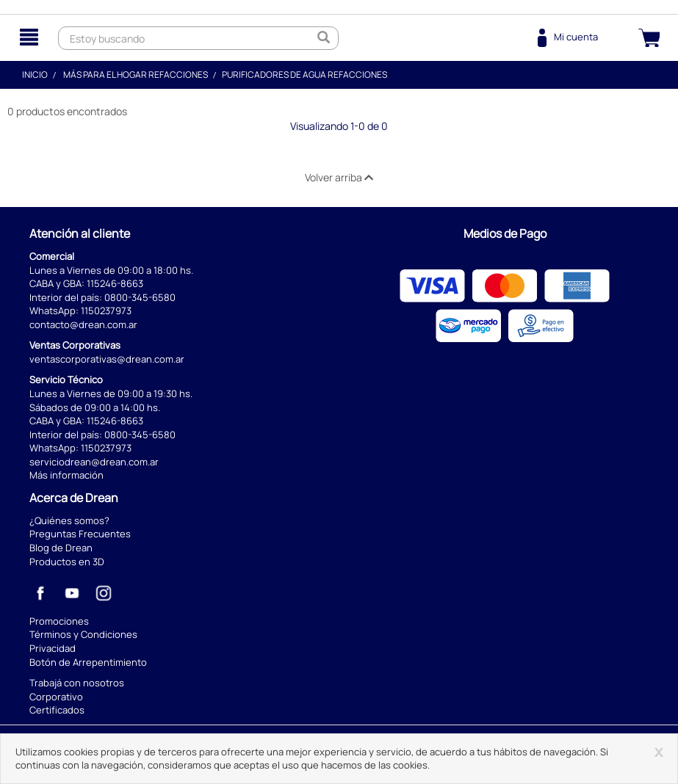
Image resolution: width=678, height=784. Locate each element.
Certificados (57, 710)
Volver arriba (339, 177)
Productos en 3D (67, 562)
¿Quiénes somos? (69, 520)
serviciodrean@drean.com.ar (94, 462)
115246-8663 (115, 283)
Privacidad (53, 648)
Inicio (35, 75)
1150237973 (106, 311)
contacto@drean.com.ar (83, 324)
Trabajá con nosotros (77, 683)
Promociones (59, 621)
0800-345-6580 (140, 297)
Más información (66, 475)
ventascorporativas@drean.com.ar (107, 359)
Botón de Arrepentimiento (88, 662)
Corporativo (56, 697)
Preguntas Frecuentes (80, 534)
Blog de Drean (61, 548)
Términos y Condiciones (83, 634)
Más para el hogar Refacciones (136, 75)
